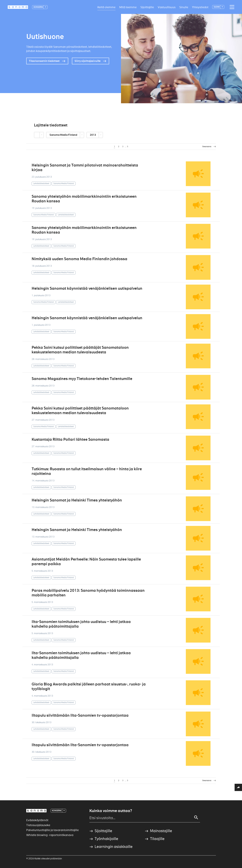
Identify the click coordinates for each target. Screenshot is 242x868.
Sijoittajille (147, 7)
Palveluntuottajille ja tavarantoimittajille (52, 830)
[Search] (196, 817)
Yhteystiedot (200, 7)
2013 (93, 135)
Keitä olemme (106, 7)
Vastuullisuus (167, 7)
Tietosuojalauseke (38, 825)
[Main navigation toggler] (231, 7)
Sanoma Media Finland (64, 135)
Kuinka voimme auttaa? (111, 811)
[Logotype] (18, 7)
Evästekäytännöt (37, 820)
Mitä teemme (128, 7)
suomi (217, 7)
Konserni (38, 7)
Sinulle (184, 7)
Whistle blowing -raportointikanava (50, 835)
